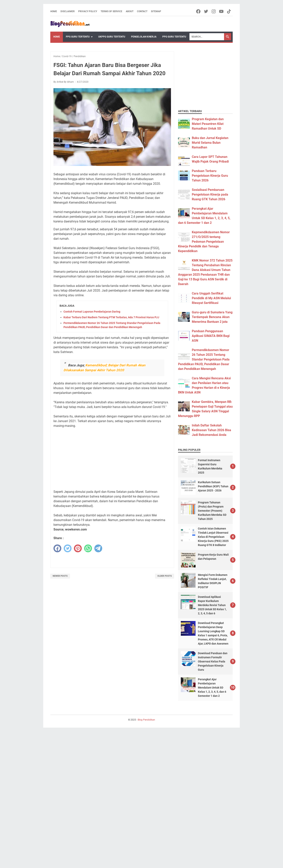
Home (54, 11)
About (130, 11)
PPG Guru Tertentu (78, 37)
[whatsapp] (88, 548)
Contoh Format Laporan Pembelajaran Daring (92, 312)
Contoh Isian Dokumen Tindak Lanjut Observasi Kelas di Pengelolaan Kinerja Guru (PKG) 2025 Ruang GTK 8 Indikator (213, 537)
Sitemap (156, 11)
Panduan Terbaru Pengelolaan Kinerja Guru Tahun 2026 (210, 176)
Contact (142, 11)
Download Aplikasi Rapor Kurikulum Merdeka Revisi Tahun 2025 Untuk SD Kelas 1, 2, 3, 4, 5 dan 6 (212, 605)
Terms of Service (111, 11)
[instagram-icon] (214, 11)
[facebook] (57, 548)
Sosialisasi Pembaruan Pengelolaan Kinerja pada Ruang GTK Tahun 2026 (210, 194)
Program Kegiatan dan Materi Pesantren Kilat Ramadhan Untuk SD (208, 124)
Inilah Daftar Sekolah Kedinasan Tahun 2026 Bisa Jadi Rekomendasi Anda (211, 430)
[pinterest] (78, 548)
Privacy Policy (88, 11)
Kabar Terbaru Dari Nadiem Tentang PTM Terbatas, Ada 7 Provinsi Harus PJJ (111, 317)
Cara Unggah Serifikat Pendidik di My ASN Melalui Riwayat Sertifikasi (211, 298)
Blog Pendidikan (146, 720)
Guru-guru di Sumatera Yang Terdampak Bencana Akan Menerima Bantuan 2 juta (212, 317)
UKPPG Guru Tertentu (112, 37)
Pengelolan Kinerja (144, 37)
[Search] (207, 37)
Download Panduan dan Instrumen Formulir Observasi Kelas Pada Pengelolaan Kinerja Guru (213, 661)
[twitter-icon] (206, 11)
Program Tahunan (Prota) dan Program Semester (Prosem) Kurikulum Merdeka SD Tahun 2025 (212, 511)
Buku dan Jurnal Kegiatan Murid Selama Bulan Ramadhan (210, 143)
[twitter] (68, 548)
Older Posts (165, 576)
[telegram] (98, 548)
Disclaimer (68, 11)
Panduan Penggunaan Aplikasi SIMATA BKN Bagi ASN (211, 336)
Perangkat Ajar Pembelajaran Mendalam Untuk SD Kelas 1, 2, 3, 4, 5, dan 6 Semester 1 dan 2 (212, 688)
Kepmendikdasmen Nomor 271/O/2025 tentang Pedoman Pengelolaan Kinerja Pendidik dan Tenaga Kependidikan (204, 242)
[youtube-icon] (222, 11)
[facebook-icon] (199, 11)
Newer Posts (60, 576)
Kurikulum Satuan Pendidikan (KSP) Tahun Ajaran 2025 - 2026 (213, 486)
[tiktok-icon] (229, 11)
